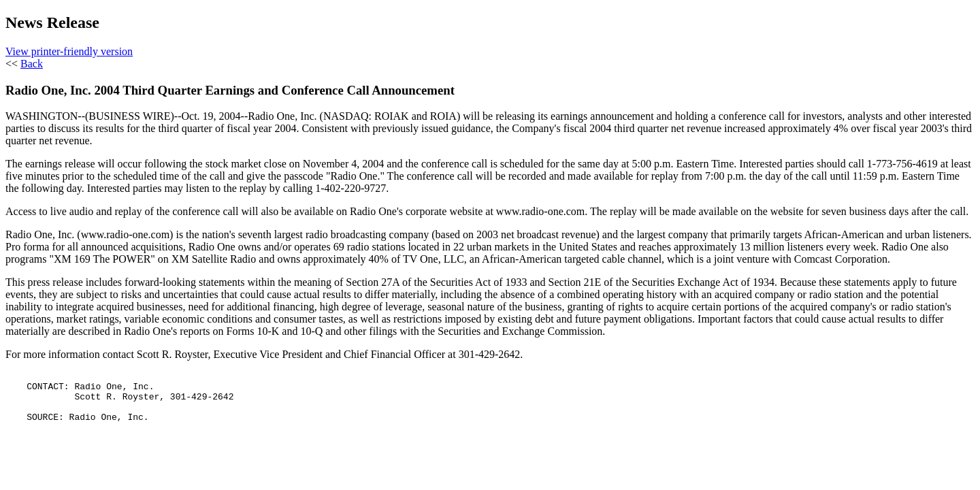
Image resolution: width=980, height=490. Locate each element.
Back (32, 64)
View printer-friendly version (69, 51)
